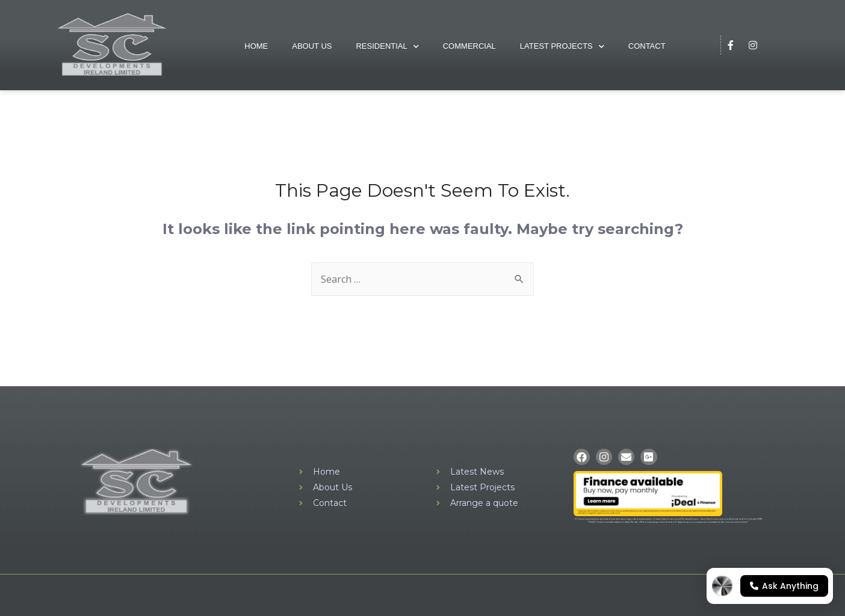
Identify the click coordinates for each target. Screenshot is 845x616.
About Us (312, 46)
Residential (387, 47)
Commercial (469, 46)
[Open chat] (770, 586)
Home (256, 46)
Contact (647, 46)
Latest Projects (562, 47)
